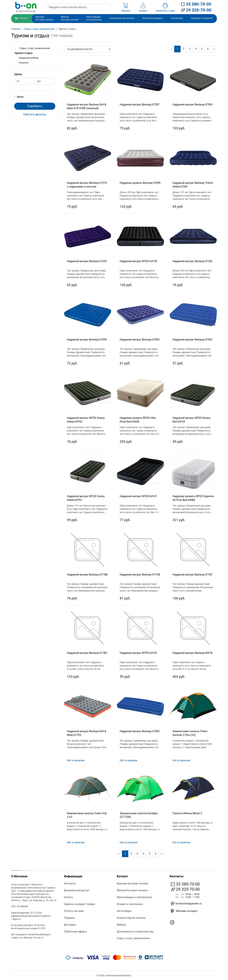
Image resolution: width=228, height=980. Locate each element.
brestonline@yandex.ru (189, 904)
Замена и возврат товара (79, 904)
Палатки (24, 63)
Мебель (122, 925)
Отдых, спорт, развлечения (39, 29)
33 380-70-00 (185, 884)
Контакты (70, 883)
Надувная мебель (29, 58)
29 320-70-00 (185, 889)
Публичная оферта (75, 932)
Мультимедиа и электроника (134, 897)
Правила (69, 918)
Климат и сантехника (130, 904)
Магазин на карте (187, 911)
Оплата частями (74, 911)
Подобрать (35, 106)
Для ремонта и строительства (135, 932)
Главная (16, 29)
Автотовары (124, 911)
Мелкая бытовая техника (132, 890)
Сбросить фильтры (35, 114)
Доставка (70, 925)
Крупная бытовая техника (133, 883)
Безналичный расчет (77, 890)
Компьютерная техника (131, 918)
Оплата (68, 897)
